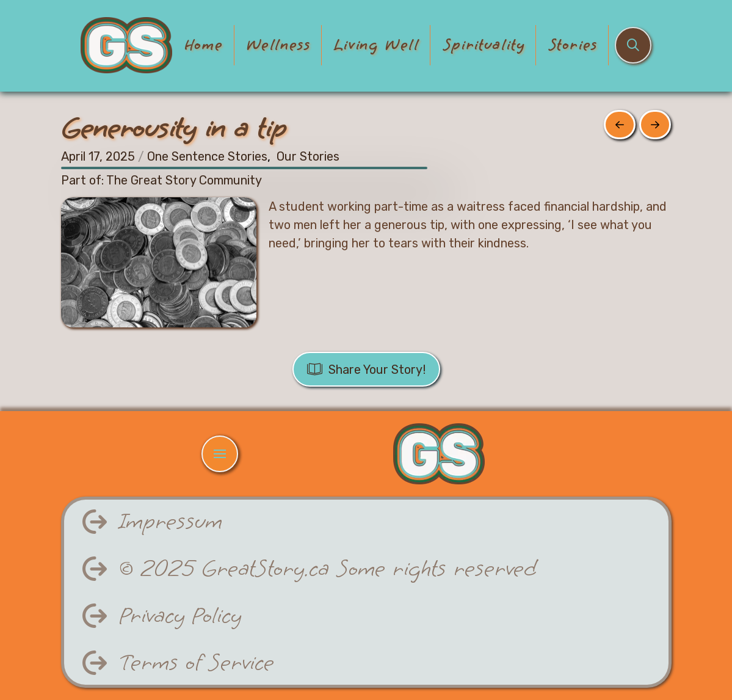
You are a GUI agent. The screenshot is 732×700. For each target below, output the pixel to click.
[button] (633, 45)
